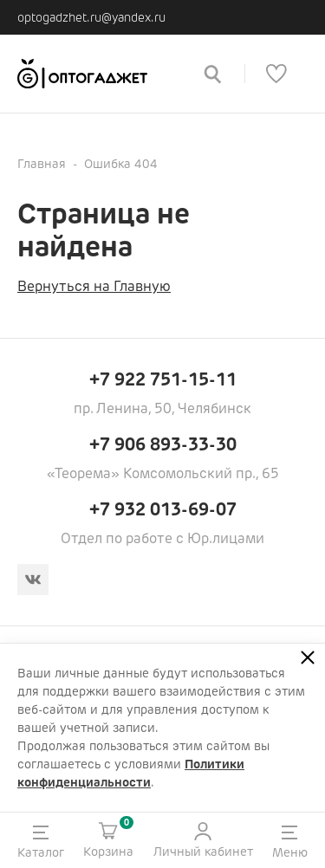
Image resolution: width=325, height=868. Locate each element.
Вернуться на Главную (94, 286)
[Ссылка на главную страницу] (98, 74)
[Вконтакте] (33, 580)
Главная (42, 164)
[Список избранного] (276, 74)
